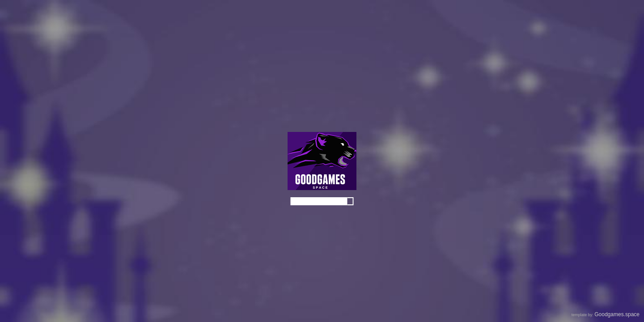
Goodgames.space (617, 314)
